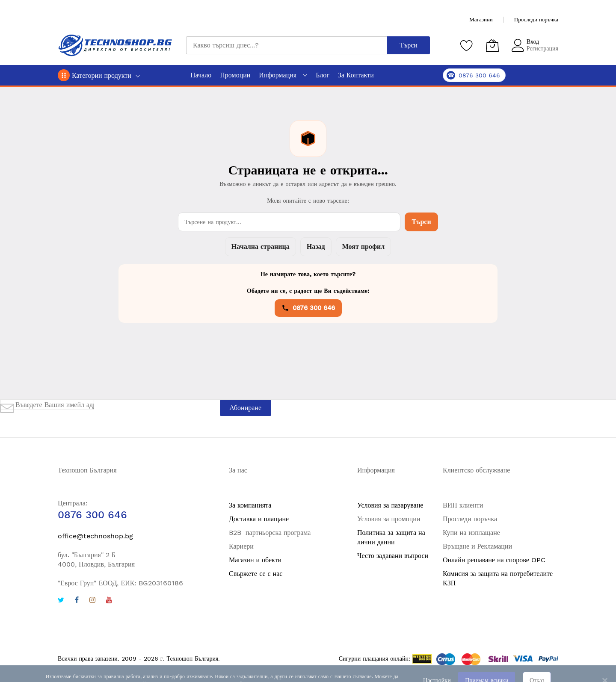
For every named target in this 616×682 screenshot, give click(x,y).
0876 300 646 (308, 308)
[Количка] (492, 45)
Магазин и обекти (255, 560)
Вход (533, 41)
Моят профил (363, 247)
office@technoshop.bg (95, 536)
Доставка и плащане (259, 519)
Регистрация (542, 48)
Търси (421, 222)
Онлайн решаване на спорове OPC (494, 560)
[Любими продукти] (467, 45)
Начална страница (261, 247)
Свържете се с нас (256, 574)
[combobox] (287, 45)
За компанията (250, 505)
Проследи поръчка (536, 19)
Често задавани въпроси (393, 556)
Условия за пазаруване (390, 505)
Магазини (481, 19)
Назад (316, 247)
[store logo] (115, 45)
